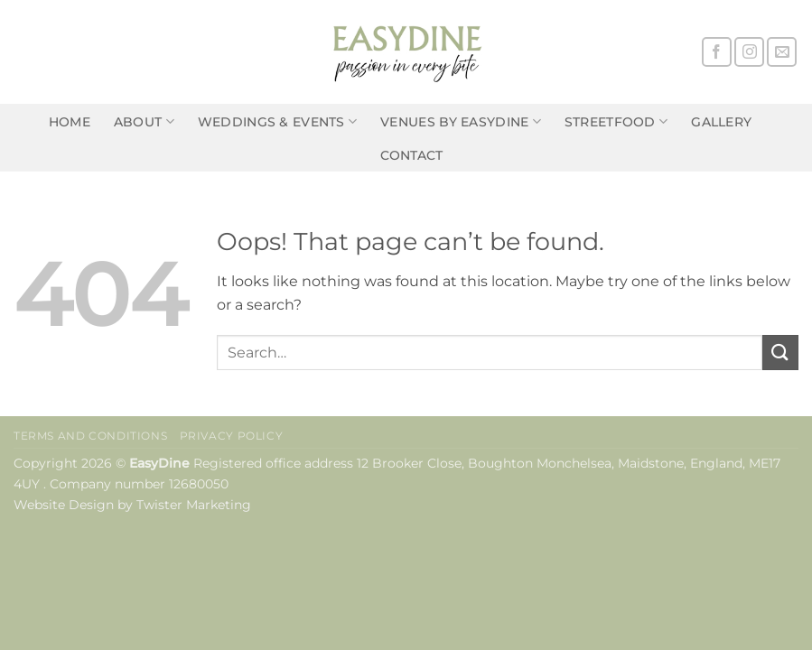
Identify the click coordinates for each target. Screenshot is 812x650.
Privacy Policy (232, 436)
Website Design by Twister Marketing (132, 505)
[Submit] (780, 353)
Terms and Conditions (90, 436)
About (144, 121)
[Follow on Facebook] (717, 52)
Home (70, 122)
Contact (411, 155)
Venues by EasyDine (461, 121)
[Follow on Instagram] (749, 52)
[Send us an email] (782, 52)
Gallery (721, 122)
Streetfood (616, 121)
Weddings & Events (277, 121)
